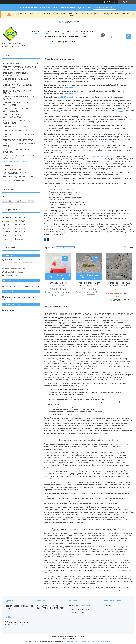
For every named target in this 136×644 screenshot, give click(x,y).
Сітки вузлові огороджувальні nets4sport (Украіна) (17, 74)
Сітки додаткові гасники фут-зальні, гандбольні (20, 98)
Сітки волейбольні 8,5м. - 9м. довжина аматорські (16, 116)
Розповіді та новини (84, 31)
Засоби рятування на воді (15, 162)
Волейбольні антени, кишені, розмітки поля (16, 122)
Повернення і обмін (78, 36)
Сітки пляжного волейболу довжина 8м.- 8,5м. (15, 110)
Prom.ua (82, 636)
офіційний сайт (67, 97)
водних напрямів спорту (103, 156)
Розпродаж (8, 165)
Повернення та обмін (13, 169)
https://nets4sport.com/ (15, 269)
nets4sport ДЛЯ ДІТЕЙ (12, 63)
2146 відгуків (112, 2)
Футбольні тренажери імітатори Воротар (17, 92)
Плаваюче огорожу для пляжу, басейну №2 (89, 284)
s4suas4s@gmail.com (14, 272)
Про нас (36, 31)
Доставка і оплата (63, 31)
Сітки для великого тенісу (15, 130)
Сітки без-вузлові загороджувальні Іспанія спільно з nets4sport (19, 68)
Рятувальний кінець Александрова (58, 284)
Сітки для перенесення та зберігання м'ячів (19, 135)
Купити (65, 258)
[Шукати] (129, 36)
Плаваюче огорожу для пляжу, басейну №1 (119, 284)
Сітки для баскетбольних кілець (17, 127)
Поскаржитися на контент (76, 641)
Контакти (47, 31)
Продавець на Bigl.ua (68, 639)
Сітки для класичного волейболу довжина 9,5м (18, 104)
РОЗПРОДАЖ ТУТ (104, 7)
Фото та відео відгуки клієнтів (52, 36)
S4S (121, 111)
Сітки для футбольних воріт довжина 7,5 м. (16, 80)
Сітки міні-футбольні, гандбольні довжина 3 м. (18, 86)
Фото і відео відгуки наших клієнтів (19, 177)
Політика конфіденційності (63, 42)
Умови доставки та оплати (16, 173)
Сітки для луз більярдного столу (18, 140)
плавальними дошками (96, 141)
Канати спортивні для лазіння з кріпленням (18, 151)
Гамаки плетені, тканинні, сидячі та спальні (19, 145)
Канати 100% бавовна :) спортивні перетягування (18, 157)
